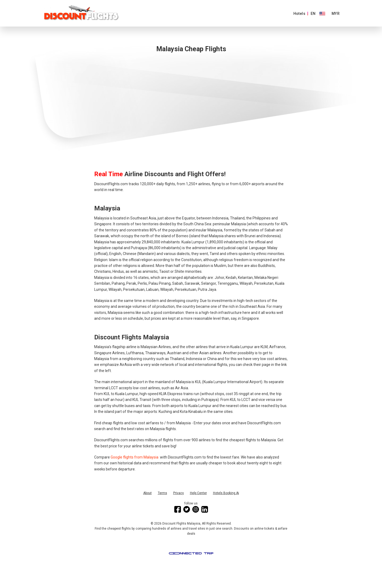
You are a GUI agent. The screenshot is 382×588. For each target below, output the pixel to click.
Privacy (179, 493)
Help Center (198, 493)
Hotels (299, 14)
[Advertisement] (191, 108)
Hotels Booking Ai (226, 493)
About (147, 493)
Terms (162, 493)
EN (313, 14)
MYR (336, 14)
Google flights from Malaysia (135, 457)
